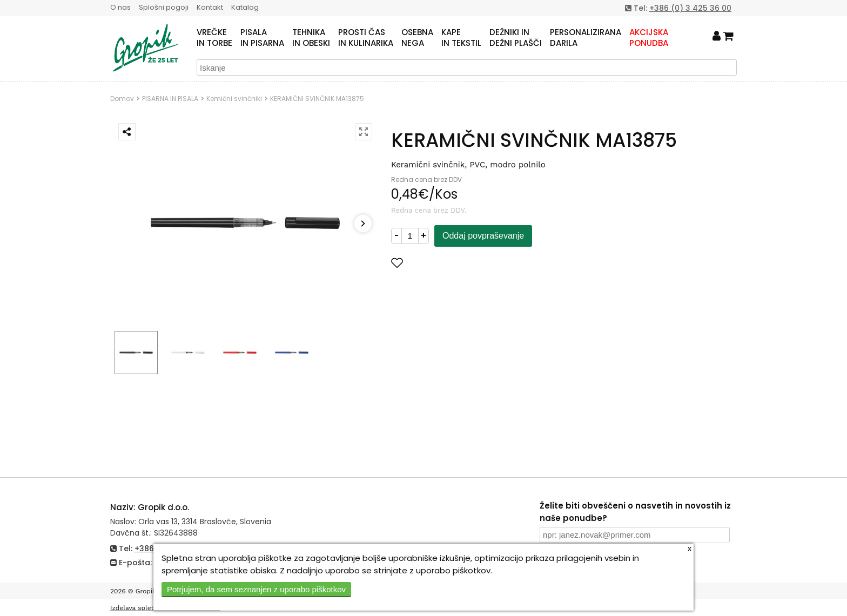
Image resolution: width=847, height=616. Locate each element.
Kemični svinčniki (234, 99)
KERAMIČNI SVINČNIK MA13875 (317, 99)
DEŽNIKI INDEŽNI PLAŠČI (516, 38)
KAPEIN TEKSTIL (461, 38)
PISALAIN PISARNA (262, 38)
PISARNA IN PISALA (170, 99)
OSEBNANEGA (417, 38)
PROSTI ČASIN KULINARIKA (366, 38)
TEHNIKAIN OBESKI (311, 38)
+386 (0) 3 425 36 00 (690, 8)
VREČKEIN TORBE (214, 38)
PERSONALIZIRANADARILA (586, 38)
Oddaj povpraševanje (483, 236)
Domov (122, 99)
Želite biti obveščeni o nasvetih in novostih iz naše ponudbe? (635, 512)
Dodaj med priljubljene (450, 263)
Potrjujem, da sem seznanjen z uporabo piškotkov (256, 589)
